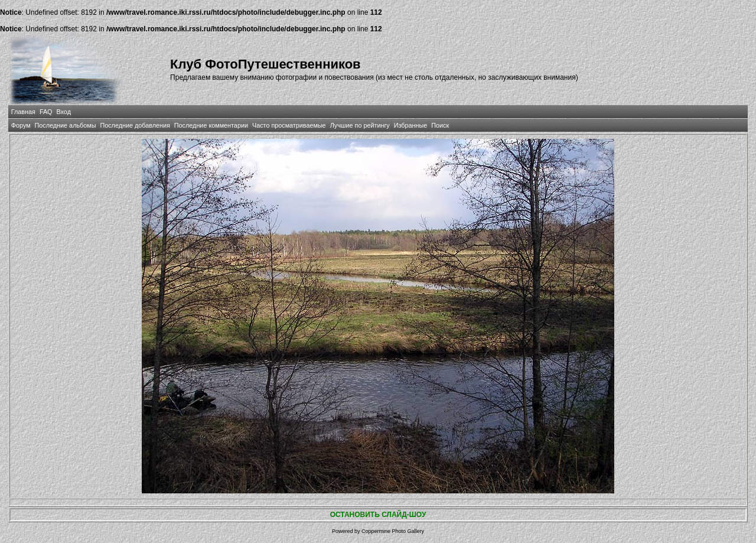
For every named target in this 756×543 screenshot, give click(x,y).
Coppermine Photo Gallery (393, 531)
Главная (23, 112)
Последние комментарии (211, 125)
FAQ (46, 112)
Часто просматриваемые (289, 125)
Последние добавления (135, 125)
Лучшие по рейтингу (360, 125)
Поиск (440, 125)
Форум (21, 125)
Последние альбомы (66, 125)
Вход (64, 112)
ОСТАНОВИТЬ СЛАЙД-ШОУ (378, 515)
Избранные (410, 125)
